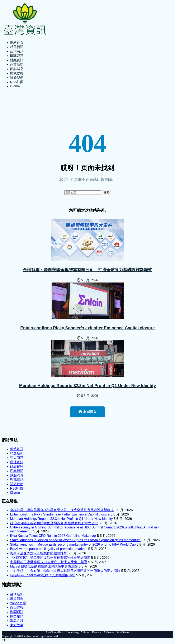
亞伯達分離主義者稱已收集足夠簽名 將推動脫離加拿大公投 (54, 523)
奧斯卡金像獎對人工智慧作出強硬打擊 (38, 553)
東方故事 (17, 625)
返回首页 (87, 412)
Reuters (97, 632)
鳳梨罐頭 (17, 616)
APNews (109, 632)
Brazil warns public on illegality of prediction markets (49, 549)
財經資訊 (17, 60)
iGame (15, 86)
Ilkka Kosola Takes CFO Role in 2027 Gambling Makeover (53, 536)
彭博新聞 (17, 594)
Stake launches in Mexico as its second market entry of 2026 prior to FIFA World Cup (73, 544)
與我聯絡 (17, 73)
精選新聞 (17, 47)
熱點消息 (17, 69)
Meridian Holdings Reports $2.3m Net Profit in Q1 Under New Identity (88, 386)
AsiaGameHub (54, 632)
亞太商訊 (17, 51)
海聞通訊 (17, 612)
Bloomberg (72, 632)
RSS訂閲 (17, 82)
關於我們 (17, 78)
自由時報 (17, 608)
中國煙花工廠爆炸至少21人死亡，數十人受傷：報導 (49, 562)
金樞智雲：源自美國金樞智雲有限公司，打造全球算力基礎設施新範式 (87, 270)
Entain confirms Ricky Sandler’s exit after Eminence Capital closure (87, 328)
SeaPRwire (123, 632)
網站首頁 (17, 43)
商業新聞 (17, 64)
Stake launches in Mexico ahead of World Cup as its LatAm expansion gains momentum (75, 540)
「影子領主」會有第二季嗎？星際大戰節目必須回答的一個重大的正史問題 (65, 571)
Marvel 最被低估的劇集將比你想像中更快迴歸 (44, 566)
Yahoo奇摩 (18, 603)
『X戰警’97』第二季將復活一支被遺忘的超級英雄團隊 (50, 558)
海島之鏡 (17, 621)
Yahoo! (85, 632)
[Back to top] (4, 640)
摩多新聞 (17, 599)
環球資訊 (17, 56)
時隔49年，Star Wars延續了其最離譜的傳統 (43, 575)
